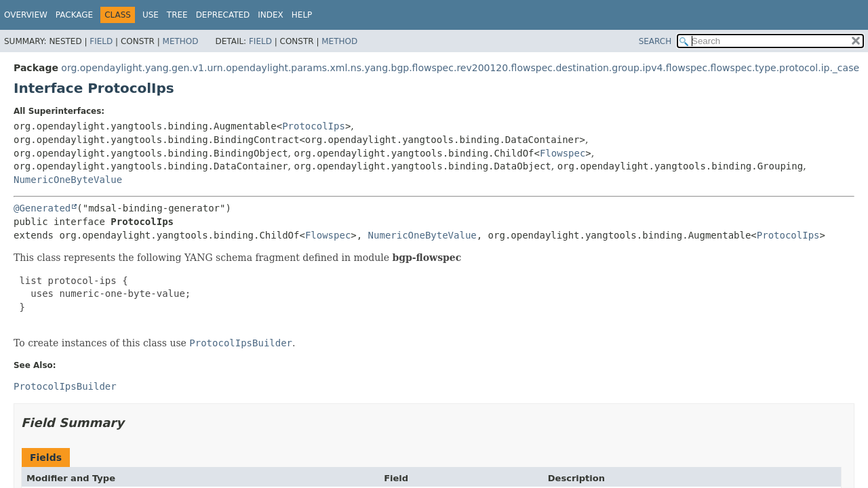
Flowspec (563, 153)
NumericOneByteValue (68, 180)
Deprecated (223, 15)
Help (302, 15)
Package (74, 15)
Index (271, 15)
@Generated (42, 208)
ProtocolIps (314, 126)
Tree (177, 15)
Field (101, 41)
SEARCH (655, 41)
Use (151, 15)
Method (181, 41)
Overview (26, 15)
